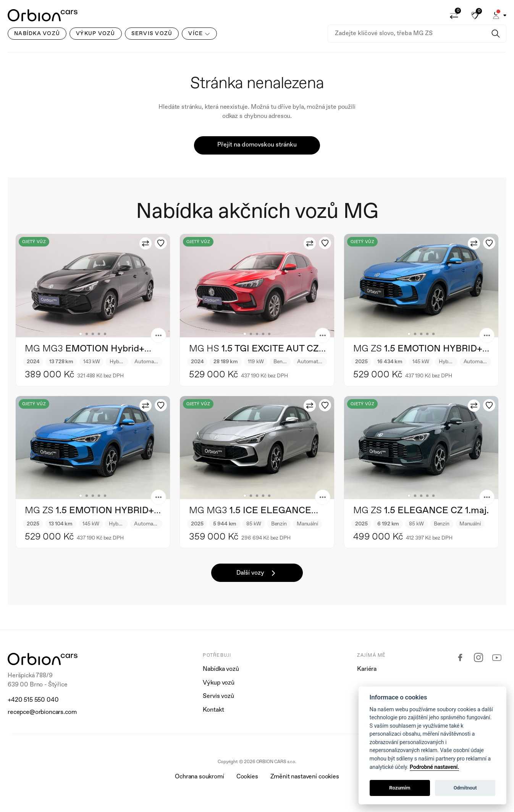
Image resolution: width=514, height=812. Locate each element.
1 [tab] (81, 334)
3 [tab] (93, 334)
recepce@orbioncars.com (42, 712)
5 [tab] (105, 334)
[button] (499, 15)
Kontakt (213, 710)
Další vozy (257, 573)
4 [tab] (99, 334)
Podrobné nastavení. (434, 767)
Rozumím (400, 788)
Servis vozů (218, 696)
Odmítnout (465, 788)
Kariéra (367, 669)
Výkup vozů (218, 683)
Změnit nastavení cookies (305, 777)
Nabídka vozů (221, 669)
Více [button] (196, 34)
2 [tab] (87, 334)
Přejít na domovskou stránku (257, 145)
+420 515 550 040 (33, 700)
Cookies (247, 777)
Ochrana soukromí (199, 777)
